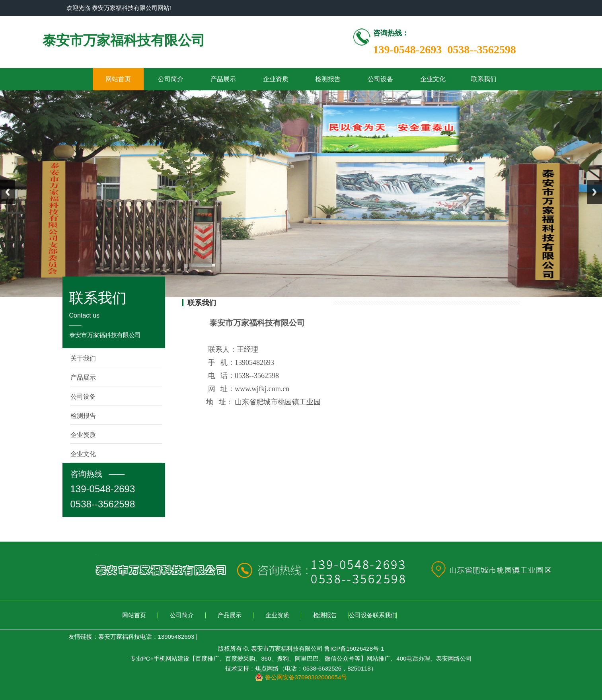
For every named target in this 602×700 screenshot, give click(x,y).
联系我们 (484, 79)
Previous (8, 192)
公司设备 (380, 79)
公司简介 (171, 79)
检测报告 (328, 79)
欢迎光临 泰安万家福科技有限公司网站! (119, 8)
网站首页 (118, 79)
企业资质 (276, 79)
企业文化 (433, 79)
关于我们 (83, 358)
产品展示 (223, 79)
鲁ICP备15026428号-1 (354, 648)
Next (594, 192)
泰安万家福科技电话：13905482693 (146, 637)
